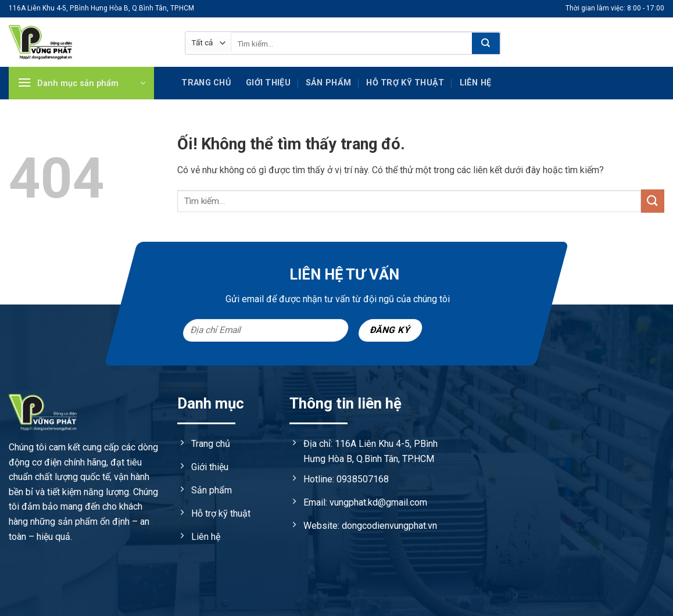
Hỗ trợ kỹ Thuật (405, 83)
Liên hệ (476, 83)
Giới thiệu (268, 83)
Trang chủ (206, 83)
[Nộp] (486, 44)
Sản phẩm (328, 83)
